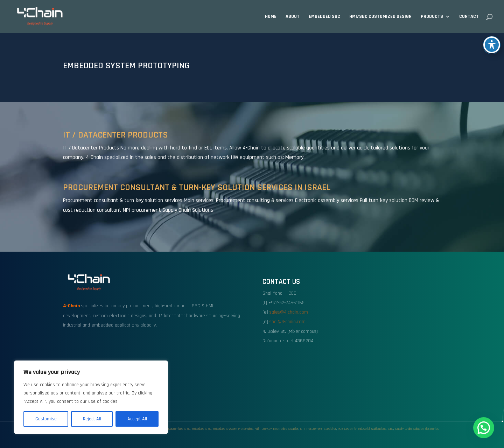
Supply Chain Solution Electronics (417, 429)
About (293, 17)
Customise (46, 419)
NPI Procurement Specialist (318, 429)
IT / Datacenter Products (115, 135)
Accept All (137, 419)
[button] (484, 428)
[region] (91, 397)
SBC (390, 429)
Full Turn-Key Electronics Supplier (276, 429)
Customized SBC (179, 429)
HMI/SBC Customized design (380, 17)
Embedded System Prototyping (233, 429)
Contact (469, 17)
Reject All (92, 419)
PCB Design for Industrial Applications (362, 429)
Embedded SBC (324, 17)
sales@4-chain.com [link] (289, 312)
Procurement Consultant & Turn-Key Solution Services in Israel (197, 187)
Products (432, 17)
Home (271, 17)
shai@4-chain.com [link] (288, 322)
